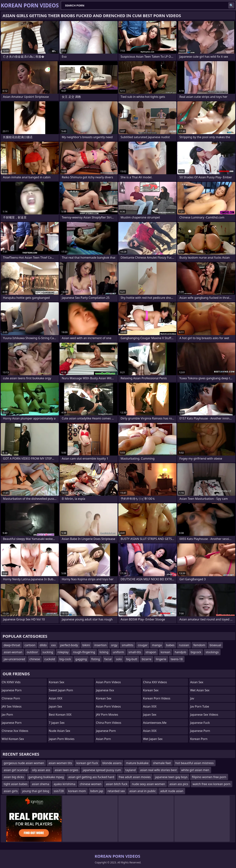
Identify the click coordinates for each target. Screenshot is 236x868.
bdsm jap (97, 791)
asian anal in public (143, 791)
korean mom (77, 791)
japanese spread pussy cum (102, 770)
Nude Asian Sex (60, 731)
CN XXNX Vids (11, 682)
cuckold (50, 659)
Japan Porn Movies (62, 739)
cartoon (30, 645)
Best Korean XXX (60, 715)
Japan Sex (55, 706)
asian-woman (13, 652)
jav (192, 698)
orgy (114, 645)
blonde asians (112, 763)
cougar (143, 645)
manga (157, 645)
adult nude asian (172, 791)
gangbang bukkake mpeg (46, 777)
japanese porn (200, 731)
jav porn (7, 715)
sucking (48, 652)
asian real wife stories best (158, 770)
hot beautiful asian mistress (195, 763)
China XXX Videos (155, 682)
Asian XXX (56, 698)
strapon (151, 652)
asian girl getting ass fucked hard (91, 777)
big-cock (65, 659)
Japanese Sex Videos (204, 715)
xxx (53, 645)
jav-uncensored (14, 659)
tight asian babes (16, 784)
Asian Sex (197, 682)
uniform (118, 652)
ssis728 (59, 791)
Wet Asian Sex (200, 690)
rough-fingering (84, 652)
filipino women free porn (209, 777)
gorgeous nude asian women (24, 763)
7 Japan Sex (57, 723)
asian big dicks (14, 777)
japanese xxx (105, 690)
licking (104, 652)
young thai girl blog (36, 791)
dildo (43, 645)
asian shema (41, 784)
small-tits (135, 652)
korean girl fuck (87, 763)
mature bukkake (137, 763)
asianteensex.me (155, 723)
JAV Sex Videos (12, 706)
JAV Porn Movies (107, 715)
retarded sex (116, 791)
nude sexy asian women (148, 784)
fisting (96, 659)
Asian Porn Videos (108, 682)
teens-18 (177, 659)
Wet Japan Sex (153, 739)
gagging (81, 659)
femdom (199, 645)
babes (170, 645)
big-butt (132, 659)
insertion (100, 645)
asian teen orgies (66, 770)
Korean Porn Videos (157, 698)
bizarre (147, 659)
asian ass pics (179, 784)
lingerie (161, 659)
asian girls (11, 791)
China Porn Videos (109, 723)
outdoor (32, 652)
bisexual (215, 645)
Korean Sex (57, 682)
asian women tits (60, 763)
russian (184, 645)
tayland (131, 770)
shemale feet (162, 763)
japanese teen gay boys (171, 777)
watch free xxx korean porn (212, 784)
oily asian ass (41, 770)
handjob (180, 652)
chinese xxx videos (15, 731)
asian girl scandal (16, 770)
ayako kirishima (65, 784)
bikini (86, 645)
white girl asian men (195, 770)
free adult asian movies (135, 777)
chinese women (91, 784)
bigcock (196, 652)
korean (165, 652)
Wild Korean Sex (13, 739)
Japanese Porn (12, 690)
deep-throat (12, 645)
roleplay (63, 652)
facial (108, 659)
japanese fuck (200, 723)
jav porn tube (200, 706)
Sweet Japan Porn (61, 690)
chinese (35, 659)
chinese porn (11, 698)
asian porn (103, 739)
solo (119, 659)
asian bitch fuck (117, 784)
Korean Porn (199, 739)
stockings (212, 652)
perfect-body (69, 645)
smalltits (127, 645)
